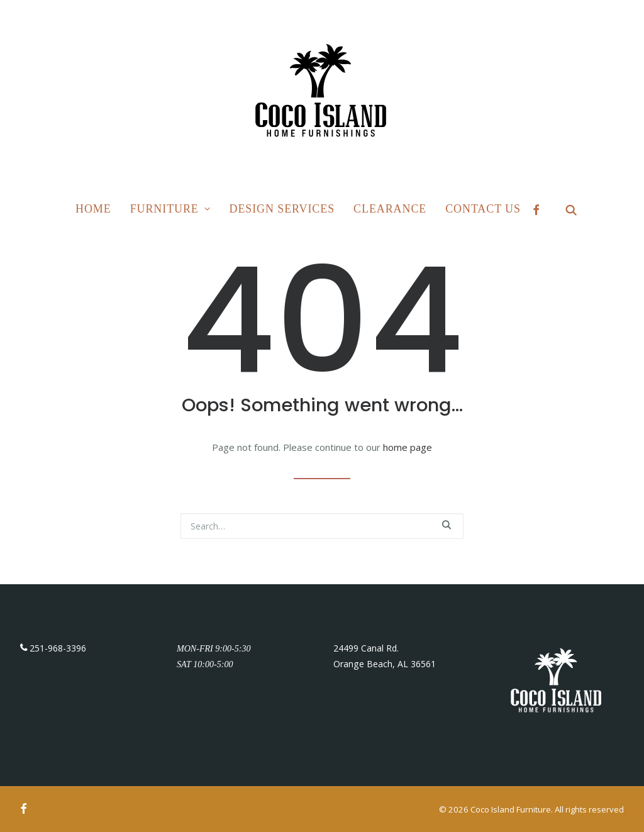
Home (93, 209)
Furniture (170, 209)
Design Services (282, 209)
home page (408, 447)
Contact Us (483, 209)
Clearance (390, 209)
